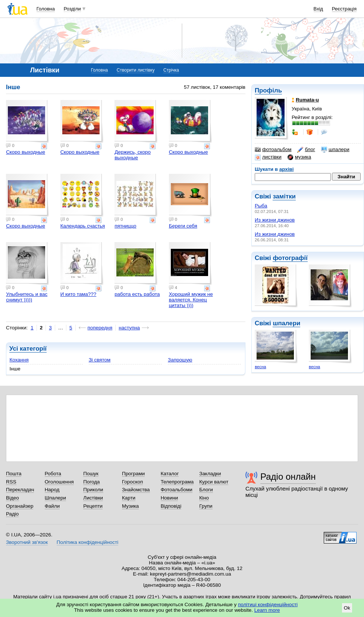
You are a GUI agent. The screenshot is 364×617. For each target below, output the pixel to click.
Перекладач (20, 490)
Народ (52, 490)
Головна (46, 9)
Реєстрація (344, 9)
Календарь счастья (83, 226)
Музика (130, 506)
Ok (347, 608)
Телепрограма (177, 482)
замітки (284, 196)
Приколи (93, 490)
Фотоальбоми (177, 490)
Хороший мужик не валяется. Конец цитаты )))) (191, 300)
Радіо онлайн (288, 477)
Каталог (170, 474)
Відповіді (171, 506)
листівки (268, 157)
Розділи (72, 9)
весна (260, 367)
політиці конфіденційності (268, 605)
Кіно (204, 498)
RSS (11, 482)
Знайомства (136, 490)
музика (299, 157)
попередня (100, 328)
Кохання (19, 360)
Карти (129, 498)
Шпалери (55, 498)
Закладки (210, 474)
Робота (53, 474)
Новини (170, 498)
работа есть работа (137, 294)
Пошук (91, 474)
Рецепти (93, 506)
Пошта (14, 474)
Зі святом (100, 360)
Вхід (318, 9)
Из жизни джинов (275, 220)
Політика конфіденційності (87, 542)
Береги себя (183, 226)
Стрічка (171, 70)
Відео (12, 498)
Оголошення (59, 482)
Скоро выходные (26, 152)
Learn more (267, 610)
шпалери (335, 150)
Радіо (12, 514)
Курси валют (214, 482)
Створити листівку (136, 70)
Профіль (268, 90)
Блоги (206, 490)
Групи (206, 506)
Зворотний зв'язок (27, 542)
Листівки (93, 498)
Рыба (261, 206)
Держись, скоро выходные (133, 155)
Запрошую (180, 360)
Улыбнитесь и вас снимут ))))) (27, 297)
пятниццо (125, 226)
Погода (91, 482)
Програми (133, 474)
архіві (287, 169)
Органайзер (20, 506)
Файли (52, 506)
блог (306, 150)
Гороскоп (132, 482)
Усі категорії (28, 349)
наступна (129, 328)
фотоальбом (273, 150)
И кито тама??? (79, 294)
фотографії (290, 258)
